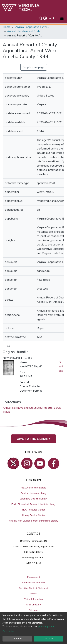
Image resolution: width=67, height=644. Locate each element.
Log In (52, 18)
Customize (8, 631)
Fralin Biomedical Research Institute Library (34, 504)
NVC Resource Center (33, 510)
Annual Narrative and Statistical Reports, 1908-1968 (25, 31)
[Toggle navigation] (62, 18)
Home (7, 27)
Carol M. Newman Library (33, 493)
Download (61, 367)
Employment (33, 577)
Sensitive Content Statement (33, 588)
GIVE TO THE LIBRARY (34, 439)
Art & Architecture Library (33, 488)
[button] (45, 18)
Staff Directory (33, 605)
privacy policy (46, 626)
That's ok (48, 639)
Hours (33, 594)
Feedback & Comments (34, 583)
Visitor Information (33, 599)
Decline (17, 639)
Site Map (33, 610)
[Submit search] (40, 18)
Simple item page (34, 67)
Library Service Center (33, 515)
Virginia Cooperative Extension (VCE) (33, 27)
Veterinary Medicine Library (33, 499)
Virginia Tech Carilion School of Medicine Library (33, 521)
